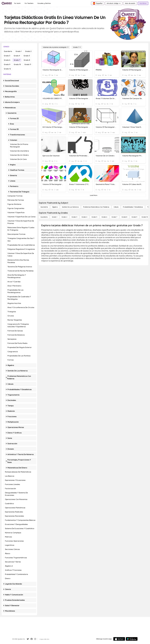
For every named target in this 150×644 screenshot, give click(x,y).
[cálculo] (116, 207)
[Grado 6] (104, 217)
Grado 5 (27, 56)
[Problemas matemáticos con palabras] (96, 207)
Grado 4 (17, 56)
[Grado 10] (145, 217)
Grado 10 (17, 64)
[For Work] (17, 3)
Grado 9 (7, 64)
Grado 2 (28, 51)
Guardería (8, 51)
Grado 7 (17, 60)
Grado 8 (27, 60)
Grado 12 (7, 69)
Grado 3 (7, 56)
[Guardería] (44, 217)
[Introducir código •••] (114, 3)
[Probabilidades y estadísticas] (133, 207)
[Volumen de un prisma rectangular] (56, 47)
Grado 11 (28, 64)
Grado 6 (7, 60)
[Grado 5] (94, 217)
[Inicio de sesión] (130, 3)
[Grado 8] (124, 217)
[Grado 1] (55, 217)
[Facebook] (32, 639)
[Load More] (94, 195)
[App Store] (119, 639)
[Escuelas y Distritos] (44, 3)
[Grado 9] (134, 217)
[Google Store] (132, 639)
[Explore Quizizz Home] (7, 3)
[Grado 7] (77, 47)
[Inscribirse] (143, 3)
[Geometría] (44, 207)
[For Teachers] (29, 3)
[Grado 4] (84, 217)
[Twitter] (28, 639)
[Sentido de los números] (70, 207)
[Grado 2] (64, 217)
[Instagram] (35, 639)
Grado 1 (19, 51)
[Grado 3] (74, 217)
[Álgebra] (55, 207)
